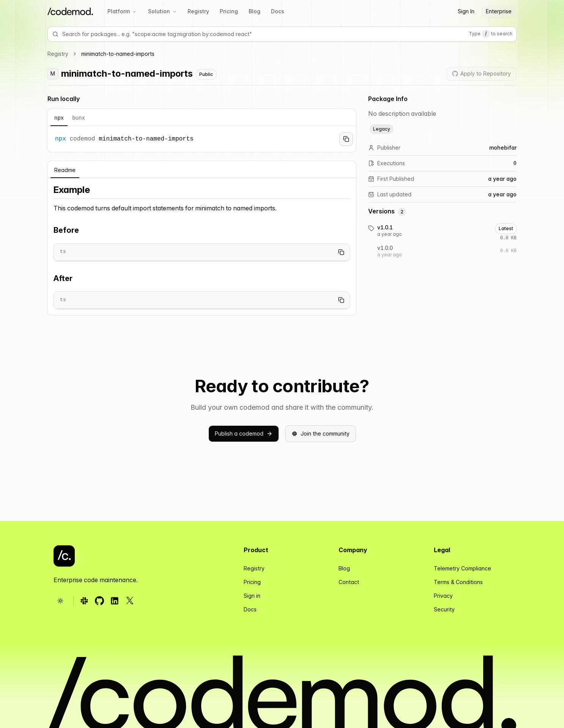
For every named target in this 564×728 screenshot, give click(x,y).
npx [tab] (59, 118)
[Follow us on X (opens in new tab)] (130, 601)
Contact (349, 582)
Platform (122, 11)
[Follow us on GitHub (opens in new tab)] (99, 601)
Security (444, 609)
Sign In (466, 11)
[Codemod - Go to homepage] (64, 556)
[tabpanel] (202, 139)
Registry (198, 11)
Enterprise (499, 11)
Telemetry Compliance (462, 568)
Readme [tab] (65, 170)
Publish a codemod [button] (244, 433)
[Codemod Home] (70, 12)
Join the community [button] (321, 433)
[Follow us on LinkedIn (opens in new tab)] (115, 601)
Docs (278, 11)
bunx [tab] (79, 118)
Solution (162, 11)
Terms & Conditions (458, 582)
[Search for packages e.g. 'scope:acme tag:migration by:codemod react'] (267, 34)
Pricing (229, 11)
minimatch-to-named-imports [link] (118, 54)
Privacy (443, 596)
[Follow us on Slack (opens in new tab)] (84, 601)
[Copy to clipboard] (346, 139)
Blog (254, 11)
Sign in (252, 596)
